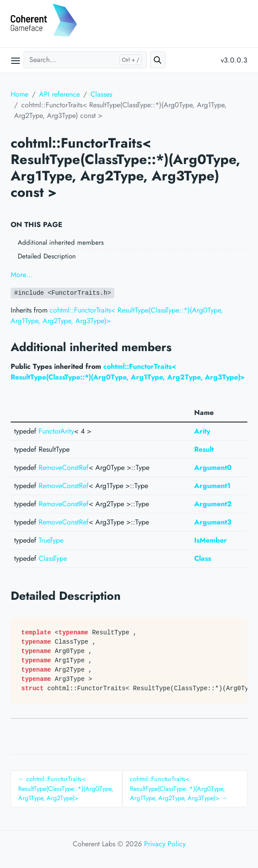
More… (21, 275)
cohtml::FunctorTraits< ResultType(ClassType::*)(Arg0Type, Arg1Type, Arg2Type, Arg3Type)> (128, 372)
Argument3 (213, 522)
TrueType (51, 540)
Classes (101, 94)
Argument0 (213, 467)
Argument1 (212, 486)
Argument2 (213, 504)
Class (203, 558)
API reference (59, 94)
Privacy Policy (165, 844)
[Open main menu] (16, 60)
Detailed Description (47, 256)
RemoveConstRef (64, 467)
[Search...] (85, 60)
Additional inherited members (61, 242)
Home (20, 94)
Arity (202, 431)
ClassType (53, 558)
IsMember (211, 540)
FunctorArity (56, 431)
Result (204, 449)
